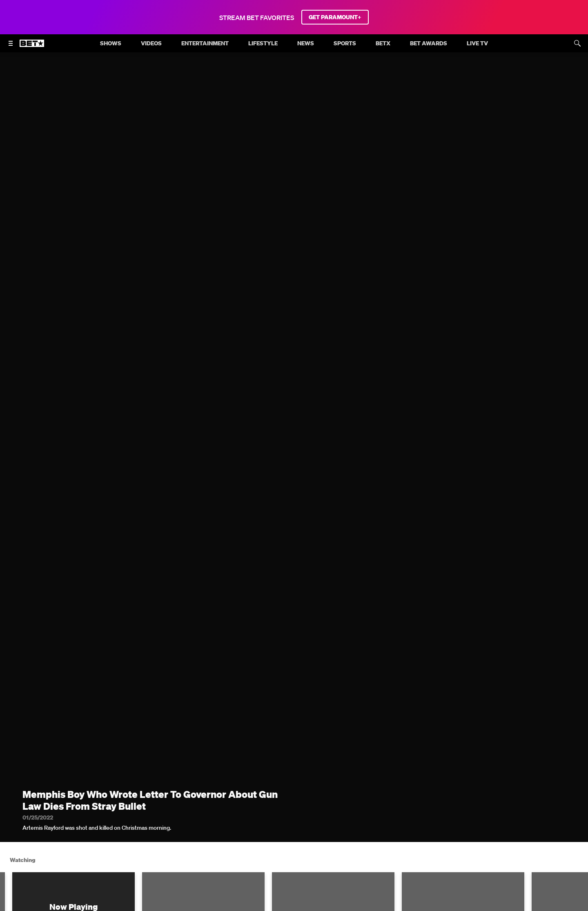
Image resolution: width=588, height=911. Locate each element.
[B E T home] (32, 47)
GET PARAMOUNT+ (335, 17)
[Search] (577, 43)
